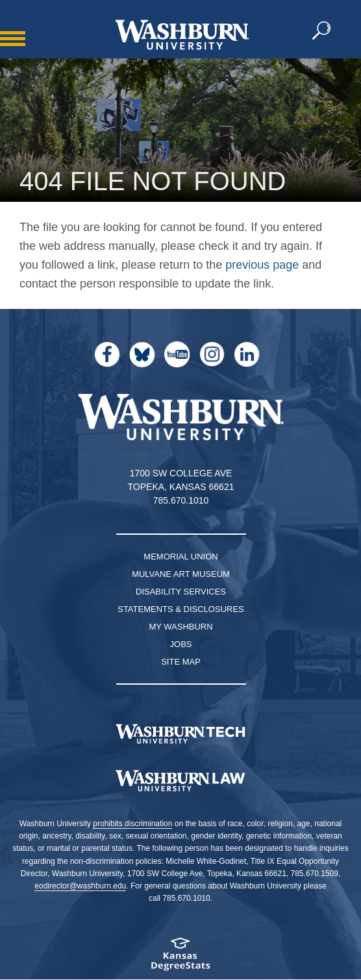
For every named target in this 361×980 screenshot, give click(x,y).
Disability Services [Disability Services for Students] (181, 592)
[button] (322, 31)
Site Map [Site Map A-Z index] (181, 662)
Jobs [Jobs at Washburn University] (181, 644)
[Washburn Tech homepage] (180, 734)
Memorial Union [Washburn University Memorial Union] (180, 557)
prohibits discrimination (132, 824)
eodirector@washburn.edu (80, 886)
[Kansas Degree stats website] (180, 958)
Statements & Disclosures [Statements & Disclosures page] (181, 609)
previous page (262, 265)
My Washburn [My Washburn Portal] (180, 627)
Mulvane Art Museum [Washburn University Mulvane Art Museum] (181, 574)
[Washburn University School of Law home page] (180, 781)
